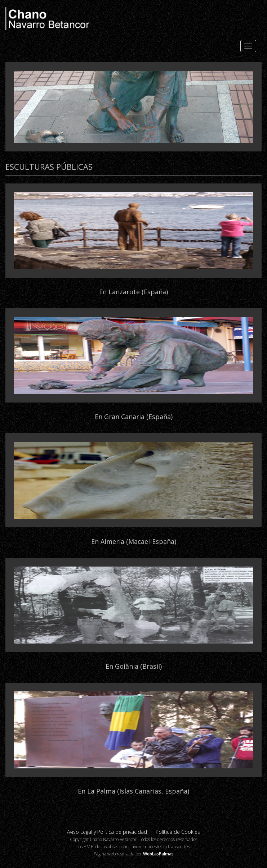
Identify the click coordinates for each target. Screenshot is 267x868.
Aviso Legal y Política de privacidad (107, 832)
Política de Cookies (178, 832)
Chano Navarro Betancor (133, 19)
